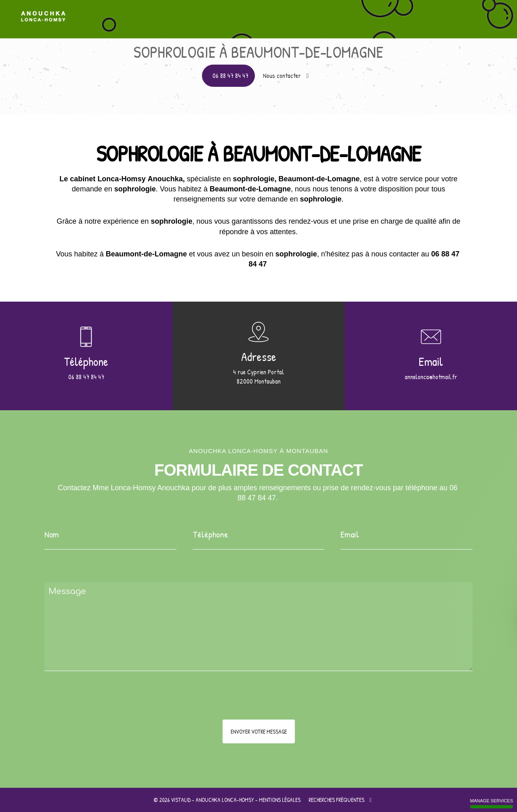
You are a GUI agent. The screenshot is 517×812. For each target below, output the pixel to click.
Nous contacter (286, 76)
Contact (487, 13)
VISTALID (181, 800)
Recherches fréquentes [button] (340, 800)
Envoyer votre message (259, 731)
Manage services (492, 803)
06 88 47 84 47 (230, 76)
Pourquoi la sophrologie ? (374, 13)
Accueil (258, 13)
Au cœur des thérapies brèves (440, 13)
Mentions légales (280, 800)
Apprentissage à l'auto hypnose (307, 13)
